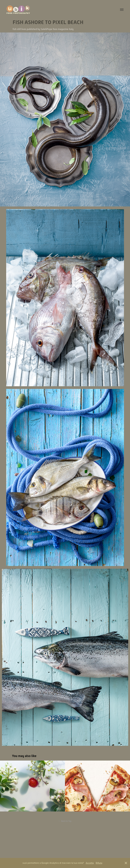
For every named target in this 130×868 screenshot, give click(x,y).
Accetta (90, 863)
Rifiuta (99, 863)
